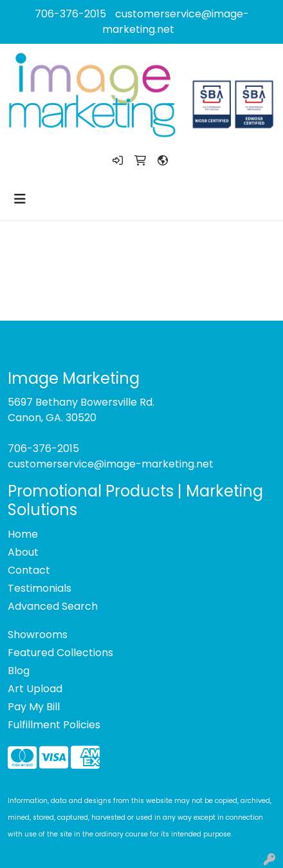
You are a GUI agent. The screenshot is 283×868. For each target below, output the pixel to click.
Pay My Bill (34, 707)
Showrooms (38, 635)
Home (23, 534)
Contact (29, 570)
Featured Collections (60, 653)
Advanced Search (53, 606)
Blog (19, 671)
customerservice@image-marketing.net (111, 464)
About (23, 552)
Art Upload (35, 689)
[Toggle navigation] (20, 199)
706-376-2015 (70, 14)
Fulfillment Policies (54, 725)
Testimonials (40, 588)
